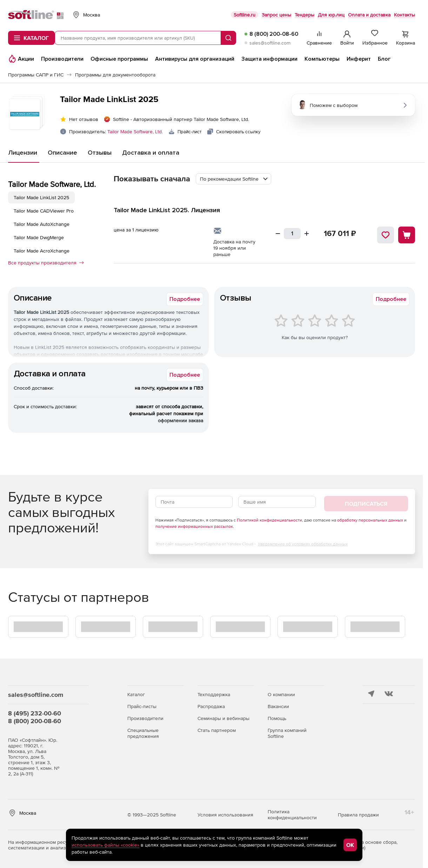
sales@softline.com (270, 43)
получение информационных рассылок (194, 526)
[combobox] (233, 179)
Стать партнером (217, 730)
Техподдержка (214, 694)
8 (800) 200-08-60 (274, 34)
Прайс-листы (142, 706)
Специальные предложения (143, 733)
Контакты (404, 15)
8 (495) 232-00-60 (35, 713)
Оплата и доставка (369, 15)
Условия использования (225, 815)
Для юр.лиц (331, 15)
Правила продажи (358, 815)
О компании (281, 694)
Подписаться (366, 504)
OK (350, 845)
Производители (145, 718)
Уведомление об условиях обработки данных (303, 544)
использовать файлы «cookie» (105, 845)
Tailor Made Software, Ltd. (135, 132)
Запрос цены (276, 15)
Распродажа (211, 706)
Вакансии (278, 706)
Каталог (136, 694)
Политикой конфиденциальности (269, 520)
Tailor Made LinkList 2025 (41, 197)
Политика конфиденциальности (292, 815)
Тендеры (305, 15)
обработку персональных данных (370, 520)
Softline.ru (245, 15)
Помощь (277, 718)
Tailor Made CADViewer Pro (44, 211)
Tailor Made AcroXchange (42, 251)
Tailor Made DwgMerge (39, 237)
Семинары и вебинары (223, 718)
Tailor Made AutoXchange (42, 224)
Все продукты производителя (46, 263)
